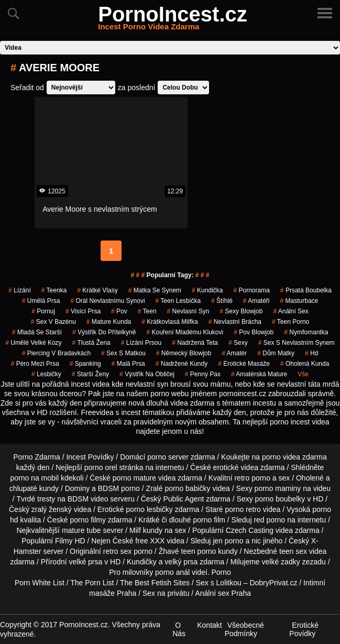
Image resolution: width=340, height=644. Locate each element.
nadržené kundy (182, 364)
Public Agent (183, 499)
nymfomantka (306, 332)
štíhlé (222, 301)
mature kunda (109, 322)
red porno (269, 520)
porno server (168, 457)
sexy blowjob (241, 311)
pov (119, 311)
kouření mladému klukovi (185, 332)
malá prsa (128, 364)
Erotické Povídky (304, 629)
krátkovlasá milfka (169, 322)
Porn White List (40, 583)
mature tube (81, 530)
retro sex (117, 551)
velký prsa (181, 562)
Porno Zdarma (36, 457)
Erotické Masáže (244, 364)
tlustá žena (91, 343)
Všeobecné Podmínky (244, 629)
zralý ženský (52, 509)
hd (311, 353)
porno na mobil (34, 478)
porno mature (134, 478)
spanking (85, 364)
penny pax (203, 374)
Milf (135, 530)
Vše (303, 374)
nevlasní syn (188, 311)
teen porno (290, 322)
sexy (238, 343)
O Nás (179, 629)
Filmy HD (70, 541)
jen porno (228, 541)
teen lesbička (178, 301)
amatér (234, 353)
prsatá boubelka (306, 290)
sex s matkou (123, 353)
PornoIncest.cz (173, 20)
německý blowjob (184, 353)
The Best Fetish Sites (155, 583)
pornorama (251, 290)
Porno (221, 572)
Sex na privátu (166, 593)
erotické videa (236, 467)
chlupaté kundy (34, 488)
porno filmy (87, 520)
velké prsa (86, 562)
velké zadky (281, 562)
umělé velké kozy (33, 343)
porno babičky (187, 488)
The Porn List (92, 583)
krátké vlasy (97, 290)
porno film (209, 520)
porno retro (243, 509)
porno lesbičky (149, 509)
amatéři (256, 301)
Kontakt (209, 625)
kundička (207, 290)
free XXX (150, 541)
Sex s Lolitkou (219, 583)
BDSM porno (119, 488)
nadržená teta (195, 343)
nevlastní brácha (235, 322)
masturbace (299, 301)
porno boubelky (280, 499)
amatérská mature (259, 374)
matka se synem (155, 290)
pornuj (43, 311)
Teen (147, 311)
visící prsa (83, 311)
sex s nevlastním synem (297, 343)
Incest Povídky (90, 457)
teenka (54, 290)
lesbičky (46, 374)
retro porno (252, 478)
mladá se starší (37, 332)
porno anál (172, 572)
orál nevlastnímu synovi (107, 301)
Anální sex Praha (223, 593)
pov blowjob (254, 332)
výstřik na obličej (147, 374)
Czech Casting (250, 530)
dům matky (276, 353)
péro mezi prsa (35, 364)
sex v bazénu (53, 322)
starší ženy (90, 374)
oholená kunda (305, 364)
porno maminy (278, 488)
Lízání (20, 290)
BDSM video (88, 499)
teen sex (293, 551)
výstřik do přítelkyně (104, 332)
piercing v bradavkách (56, 353)
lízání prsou (141, 343)
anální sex (290, 311)
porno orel (101, 467)
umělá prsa (41, 301)
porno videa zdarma (294, 457)
